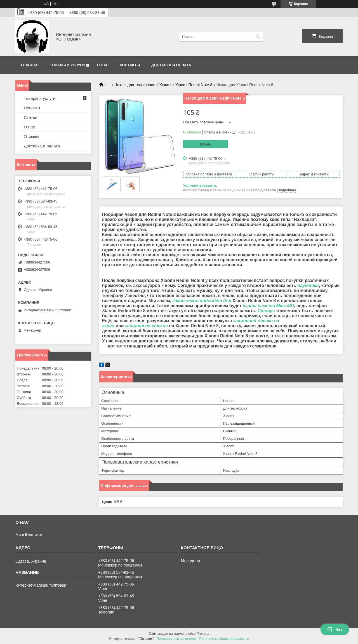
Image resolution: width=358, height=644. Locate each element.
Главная (30, 65)
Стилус (266, 311)
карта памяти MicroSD (268, 306)
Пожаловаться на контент (176, 639)
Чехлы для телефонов (135, 85)
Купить (205, 144)
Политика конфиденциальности (224, 639)
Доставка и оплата (171, 65)
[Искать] (258, 37)
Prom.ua (203, 634)
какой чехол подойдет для (202, 301)
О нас (103, 65)
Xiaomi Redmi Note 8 (194, 85)
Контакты (130, 65)
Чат (335, 629)
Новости (32, 108)
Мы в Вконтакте (29, 534)
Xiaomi (165, 85)
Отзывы (31, 136)
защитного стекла (146, 326)
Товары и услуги (67, 65)
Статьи (31, 117)
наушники (308, 285)
